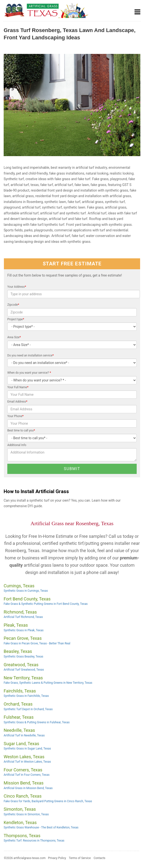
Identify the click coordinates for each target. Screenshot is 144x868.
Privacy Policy (57, 858)
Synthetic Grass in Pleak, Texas (24, 630)
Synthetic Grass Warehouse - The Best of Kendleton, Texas (41, 827)
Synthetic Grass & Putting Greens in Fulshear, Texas (37, 722)
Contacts (99, 858)
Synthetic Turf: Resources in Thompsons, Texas (34, 841)
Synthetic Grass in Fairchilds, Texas (26, 696)
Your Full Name (18, 387)
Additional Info (17, 445)
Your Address (17, 287)
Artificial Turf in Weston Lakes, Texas (27, 762)
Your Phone (15, 416)
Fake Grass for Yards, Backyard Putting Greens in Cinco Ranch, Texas (48, 801)
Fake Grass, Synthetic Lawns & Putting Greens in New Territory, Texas (48, 683)
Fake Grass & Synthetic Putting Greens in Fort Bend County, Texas (46, 604)
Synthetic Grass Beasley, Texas (23, 657)
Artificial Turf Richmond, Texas (23, 617)
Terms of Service (80, 858)
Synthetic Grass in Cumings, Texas (26, 591)
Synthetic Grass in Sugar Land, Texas (27, 749)
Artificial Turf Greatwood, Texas (24, 670)
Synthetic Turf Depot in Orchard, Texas (28, 709)
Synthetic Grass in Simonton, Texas (26, 814)
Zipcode (13, 305)
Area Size (14, 337)
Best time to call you (21, 430)
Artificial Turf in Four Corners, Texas (27, 775)
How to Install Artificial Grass (36, 492)
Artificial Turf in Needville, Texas (24, 735)
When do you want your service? (29, 373)
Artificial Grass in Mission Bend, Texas (28, 788)
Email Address (17, 402)
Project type (16, 319)
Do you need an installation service (30, 355)
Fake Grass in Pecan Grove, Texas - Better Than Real (37, 643)
